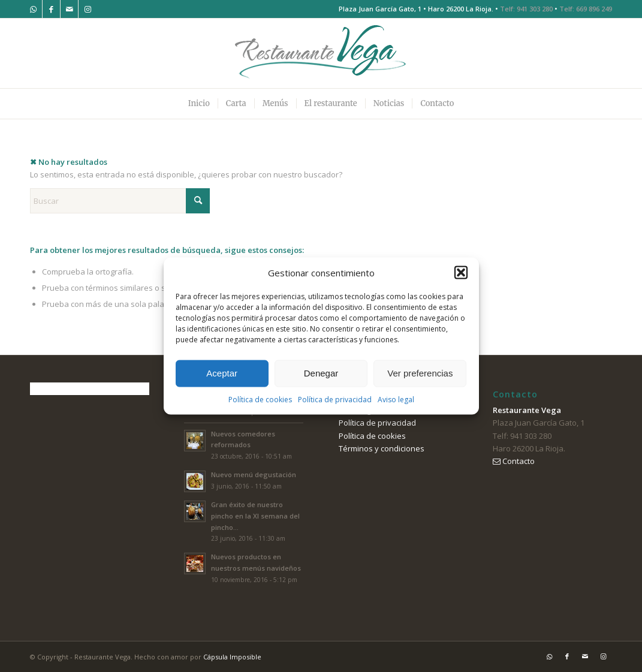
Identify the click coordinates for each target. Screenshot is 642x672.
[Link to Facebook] (51, 9)
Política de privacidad (335, 400)
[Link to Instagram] (88, 9)
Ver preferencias (420, 373)
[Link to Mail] (69, 9)
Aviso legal (396, 400)
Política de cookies (260, 400)
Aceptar (222, 373)
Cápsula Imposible (232, 657)
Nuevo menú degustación (254, 474)
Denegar (321, 373)
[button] (461, 273)
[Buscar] (120, 201)
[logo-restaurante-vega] (321, 53)
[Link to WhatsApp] (33, 9)
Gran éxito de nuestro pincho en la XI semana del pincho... (255, 516)
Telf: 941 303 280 (526, 9)
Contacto (514, 461)
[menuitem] (199, 104)
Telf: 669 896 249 (586, 9)
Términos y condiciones (382, 448)
